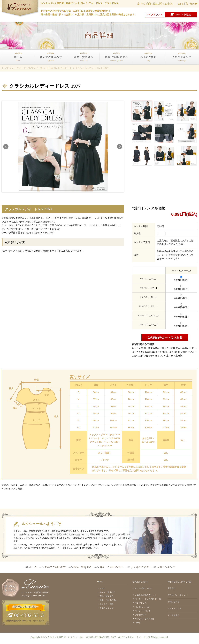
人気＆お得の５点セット (146, 595)
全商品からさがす (140, 582)
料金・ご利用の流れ (110, 66)
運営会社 (172, 588)
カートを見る (174, 615)
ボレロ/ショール (142, 607)
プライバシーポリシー (177, 595)
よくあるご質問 (140, 66)
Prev (6, 147)
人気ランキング (173, 66)
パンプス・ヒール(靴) (144, 619)
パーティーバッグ (143, 611)
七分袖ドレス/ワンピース (59, 68)
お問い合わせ (190, 4)
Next (120, 147)
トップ (5, 68)
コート (138, 623)
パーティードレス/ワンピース (27, 68)
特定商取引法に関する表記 (157, 4)
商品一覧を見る (75, 66)
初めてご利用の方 (43, 66)
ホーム (5, 66)
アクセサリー (141, 615)
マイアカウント (175, 608)
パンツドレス (141, 603)
